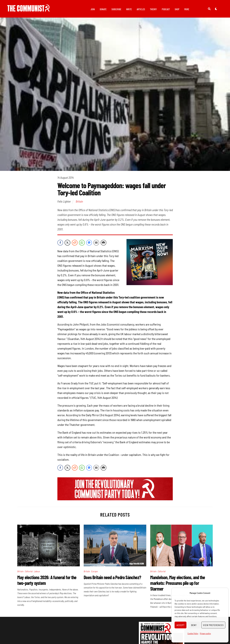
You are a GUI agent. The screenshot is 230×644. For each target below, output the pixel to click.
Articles (141, 9)
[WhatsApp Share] (82, 244)
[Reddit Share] (75, 244)
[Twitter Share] (67, 244)
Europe (94, 573)
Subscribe (116, 9)
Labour (37, 573)
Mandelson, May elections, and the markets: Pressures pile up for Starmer (178, 585)
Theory (153, 9)
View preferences (213, 625)
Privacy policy (205, 633)
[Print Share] (104, 244)
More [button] (187, 9)
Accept (181, 625)
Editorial (29, 573)
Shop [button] (177, 9)
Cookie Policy (193, 633)
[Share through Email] (96, 244)
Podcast (166, 9)
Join (93, 9)
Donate (103, 9)
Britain (79, 203)
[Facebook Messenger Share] (89, 244)
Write (129, 9)
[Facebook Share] (60, 244)
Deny (194, 625)
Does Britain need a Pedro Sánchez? (112, 579)
